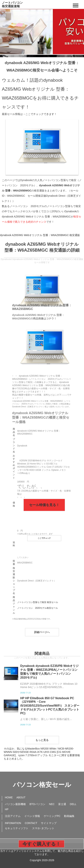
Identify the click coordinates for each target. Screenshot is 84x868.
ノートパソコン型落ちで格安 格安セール (38, 602)
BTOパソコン (37, 804)
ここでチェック (44, 538)
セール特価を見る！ (44, 505)
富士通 (62, 804)
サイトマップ (49, 823)
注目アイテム (13, 816)
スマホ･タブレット (43, 828)
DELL (73, 804)
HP (7, 809)
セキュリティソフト (17, 828)
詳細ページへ (42, 632)
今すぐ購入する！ (41, 844)
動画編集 (69, 816)
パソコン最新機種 (15, 804)
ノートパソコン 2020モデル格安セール (38, 608)
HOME (9, 797)
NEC (52, 804)
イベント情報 (32, 816)
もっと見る (42, 740)
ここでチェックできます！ (41, 114)
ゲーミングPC (52, 816)
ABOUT (21, 797)
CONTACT (31, 823)
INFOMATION (13, 823)
